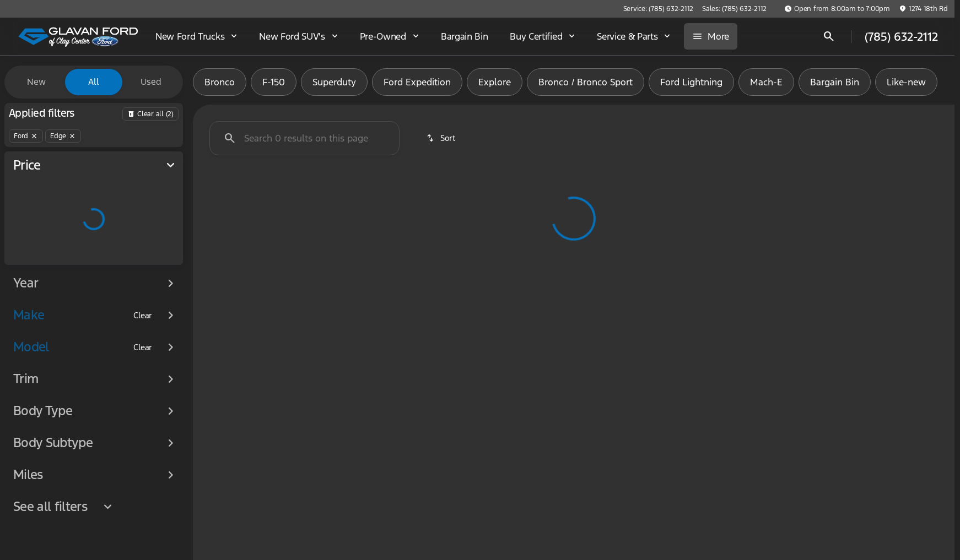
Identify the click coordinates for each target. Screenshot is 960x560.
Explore (495, 82)
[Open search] (829, 36)
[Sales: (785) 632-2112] (734, 9)
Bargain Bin (835, 82)
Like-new (906, 82)
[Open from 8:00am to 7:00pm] (837, 9)
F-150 (274, 82)
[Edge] (63, 136)
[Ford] (26, 136)
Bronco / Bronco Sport (586, 82)
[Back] (150, 114)
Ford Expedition (417, 82)
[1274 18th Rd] (923, 9)
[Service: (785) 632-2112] (658, 9)
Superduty (334, 82)
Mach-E (766, 82)
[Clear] (143, 316)
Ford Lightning (691, 82)
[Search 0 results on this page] (304, 138)
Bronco (220, 82)
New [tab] (36, 82)
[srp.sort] (442, 138)
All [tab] (94, 82)
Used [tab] (151, 82)
